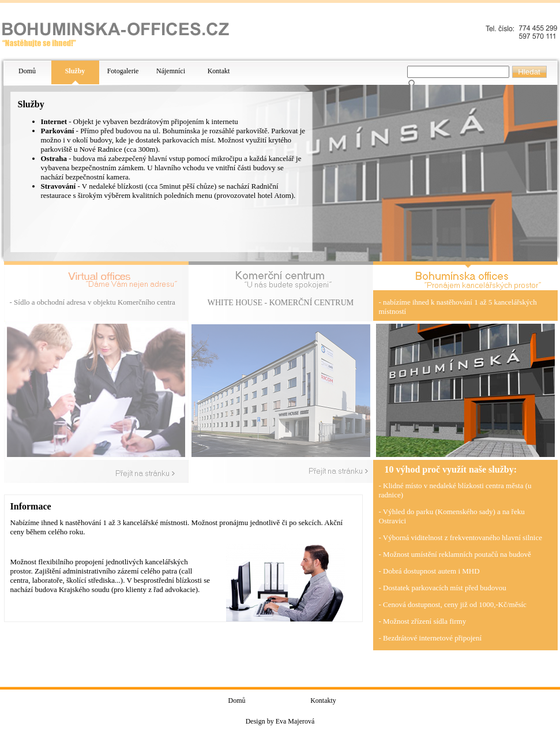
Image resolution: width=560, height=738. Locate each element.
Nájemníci (171, 71)
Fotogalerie (123, 71)
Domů (27, 71)
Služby (75, 71)
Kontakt (219, 71)
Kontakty (323, 700)
